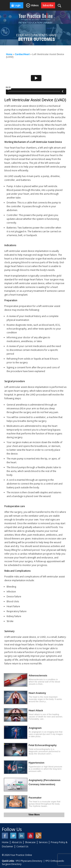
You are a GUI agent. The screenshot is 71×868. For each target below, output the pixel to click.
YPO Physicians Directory (29, 861)
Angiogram (35, 728)
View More (34, 815)
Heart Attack (36, 710)
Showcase (30, 842)
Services (43, 842)
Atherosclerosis (38, 676)
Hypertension (36, 763)
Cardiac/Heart (22, 54)
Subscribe (48, 5)
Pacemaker (35, 798)
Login (18, 5)
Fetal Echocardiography (43, 745)
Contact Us (22, 846)
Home (9, 54)
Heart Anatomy (37, 693)
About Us (17, 842)
